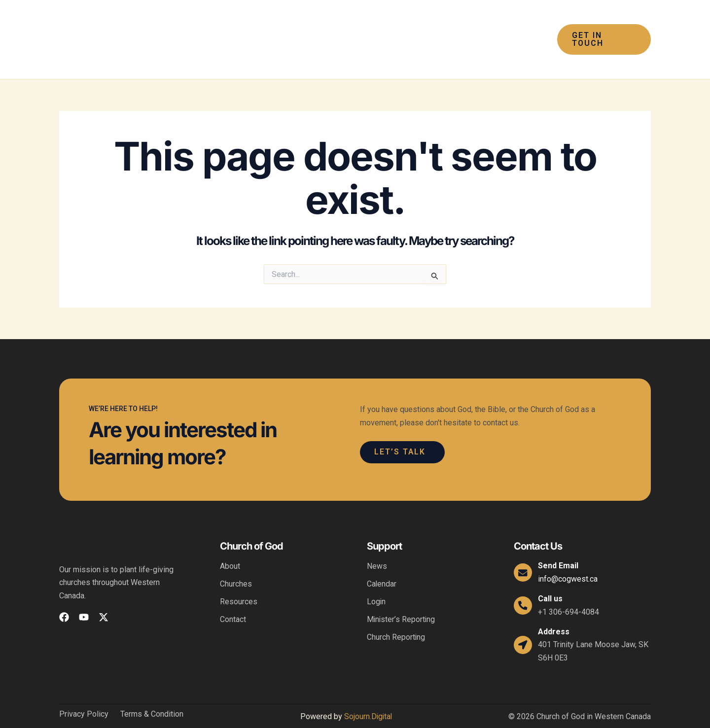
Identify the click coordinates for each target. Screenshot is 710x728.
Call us (552, 580)
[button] (301, 30)
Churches (236, 565)
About (230, 547)
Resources (239, 583)
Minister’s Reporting (402, 601)
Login (376, 583)
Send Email (560, 547)
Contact (233, 601)
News (377, 547)
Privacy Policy (84, 695)
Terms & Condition (152, 695)
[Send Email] (524, 554)
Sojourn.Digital (368, 698)
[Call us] (524, 587)
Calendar (382, 565)
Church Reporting (396, 618)
